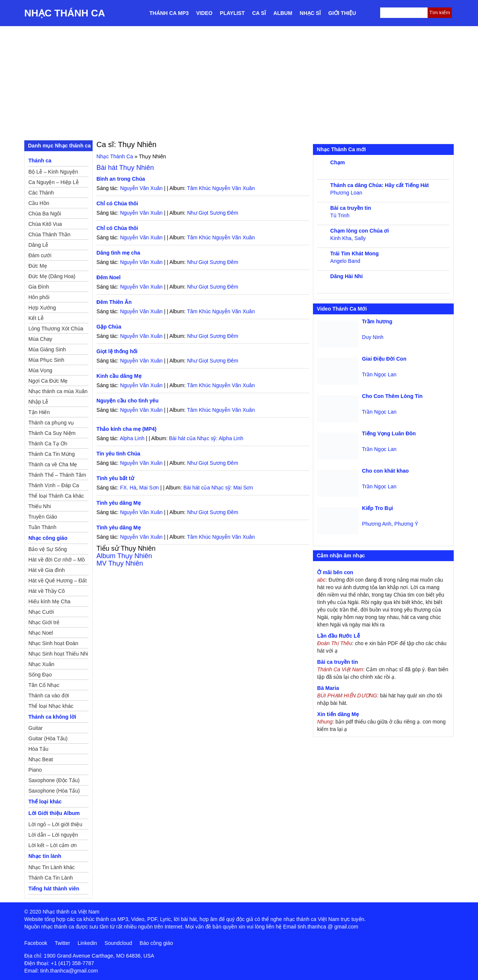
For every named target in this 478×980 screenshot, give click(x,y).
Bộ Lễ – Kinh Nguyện (53, 172)
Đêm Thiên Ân (114, 302)
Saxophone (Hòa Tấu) (54, 791)
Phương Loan (346, 193)
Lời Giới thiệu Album (54, 813)
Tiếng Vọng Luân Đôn (389, 433)
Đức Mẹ (38, 266)
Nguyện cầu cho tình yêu (127, 401)
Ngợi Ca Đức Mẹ (48, 381)
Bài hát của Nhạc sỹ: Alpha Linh (206, 438)
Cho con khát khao (385, 471)
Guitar (35, 728)
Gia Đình (39, 287)
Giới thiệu (342, 13)
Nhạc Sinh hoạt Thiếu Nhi (58, 654)
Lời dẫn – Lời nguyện (53, 835)
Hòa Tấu (38, 749)
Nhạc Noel (41, 633)
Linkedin (87, 943)
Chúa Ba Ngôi (45, 214)
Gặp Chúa (109, 327)
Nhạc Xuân (41, 664)
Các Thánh (41, 193)
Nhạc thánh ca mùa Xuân (58, 391)
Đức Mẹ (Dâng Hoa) (52, 276)
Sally (360, 238)
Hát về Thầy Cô (46, 591)
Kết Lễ (36, 318)
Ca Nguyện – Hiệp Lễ (54, 182)
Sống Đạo (40, 675)
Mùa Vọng (40, 370)
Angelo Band (345, 261)
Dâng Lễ (38, 245)
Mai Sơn (149, 488)
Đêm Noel (108, 277)
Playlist (232, 13)
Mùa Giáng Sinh (47, 349)
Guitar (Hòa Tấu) (48, 738)
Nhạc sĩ (310, 13)
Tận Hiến (39, 412)
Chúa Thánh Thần (49, 234)
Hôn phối (39, 297)
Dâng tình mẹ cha (118, 253)
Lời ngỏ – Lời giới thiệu (55, 824)
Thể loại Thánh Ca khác (56, 496)
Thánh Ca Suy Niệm (52, 433)
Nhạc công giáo (48, 538)
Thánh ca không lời (52, 717)
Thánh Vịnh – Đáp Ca (54, 485)
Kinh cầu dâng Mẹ (119, 376)
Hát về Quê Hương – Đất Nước (58, 582)
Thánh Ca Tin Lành (51, 878)
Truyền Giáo (43, 517)
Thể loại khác (45, 802)
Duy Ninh (373, 337)
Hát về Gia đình (47, 570)
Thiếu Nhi (40, 506)
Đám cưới (40, 255)
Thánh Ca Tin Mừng (52, 454)
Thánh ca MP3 (169, 13)
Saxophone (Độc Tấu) (54, 780)
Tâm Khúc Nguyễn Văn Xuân (221, 188)
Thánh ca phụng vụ (51, 423)
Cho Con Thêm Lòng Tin (392, 396)
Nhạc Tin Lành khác (52, 867)
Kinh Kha (341, 238)
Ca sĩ (259, 13)
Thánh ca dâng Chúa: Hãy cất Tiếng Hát (379, 185)
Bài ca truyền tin (350, 208)
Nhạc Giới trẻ (44, 622)
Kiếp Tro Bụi (377, 508)
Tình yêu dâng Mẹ (118, 503)
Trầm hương (377, 321)
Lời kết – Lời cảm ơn (52, 845)
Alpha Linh (132, 438)
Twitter (62, 943)
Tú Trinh (340, 215)
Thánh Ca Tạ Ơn (48, 444)
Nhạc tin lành (45, 856)
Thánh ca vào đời (49, 696)
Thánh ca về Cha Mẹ (53, 464)
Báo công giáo (156, 943)
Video (204, 13)
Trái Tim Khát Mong (354, 253)
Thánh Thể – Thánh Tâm (57, 475)
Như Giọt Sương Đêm (213, 213)
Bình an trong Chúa (121, 179)
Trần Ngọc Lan (379, 374)
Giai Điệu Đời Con (384, 359)
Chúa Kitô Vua (45, 224)
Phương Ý (406, 524)
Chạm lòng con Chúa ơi (359, 231)
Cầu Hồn (39, 203)
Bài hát (125, 168)
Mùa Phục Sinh (46, 360)
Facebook (36, 943)
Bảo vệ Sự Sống (48, 549)
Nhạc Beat (41, 759)
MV (120, 563)
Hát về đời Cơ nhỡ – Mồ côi (57, 561)
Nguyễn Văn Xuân (141, 188)
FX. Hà (128, 488)
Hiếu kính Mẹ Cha (49, 601)
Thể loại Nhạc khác (51, 706)
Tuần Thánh (42, 527)
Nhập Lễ (38, 402)
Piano (35, 770)
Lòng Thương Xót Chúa (56, 329)
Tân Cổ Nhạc (44, 685)
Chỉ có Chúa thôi (117, 203)
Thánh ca (40, 161)
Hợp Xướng (42, 308)
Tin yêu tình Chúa (118, 454)
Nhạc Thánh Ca (65, 13)
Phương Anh (377, 524)
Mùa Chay (40, 339)
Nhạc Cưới (41, 612)
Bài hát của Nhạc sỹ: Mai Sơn (218, 488)
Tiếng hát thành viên (54, 889)
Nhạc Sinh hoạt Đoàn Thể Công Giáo (53, 644)
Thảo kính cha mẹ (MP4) (126, 429)
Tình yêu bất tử (115, 478)
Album (283, 13)
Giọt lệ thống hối (117, 351)
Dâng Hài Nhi (346, 276)
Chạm (337, 162)
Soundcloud (118, 943)
